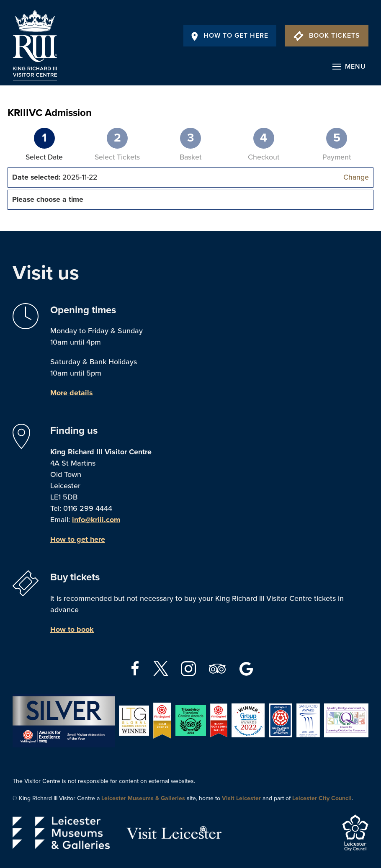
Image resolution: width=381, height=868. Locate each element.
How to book (72, 629)
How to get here (78, 539)
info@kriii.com (96, 520)
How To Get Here (230, 36)
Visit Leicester (241, 798)
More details (72, 393)
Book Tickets (327, 36)
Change (356, 177)
